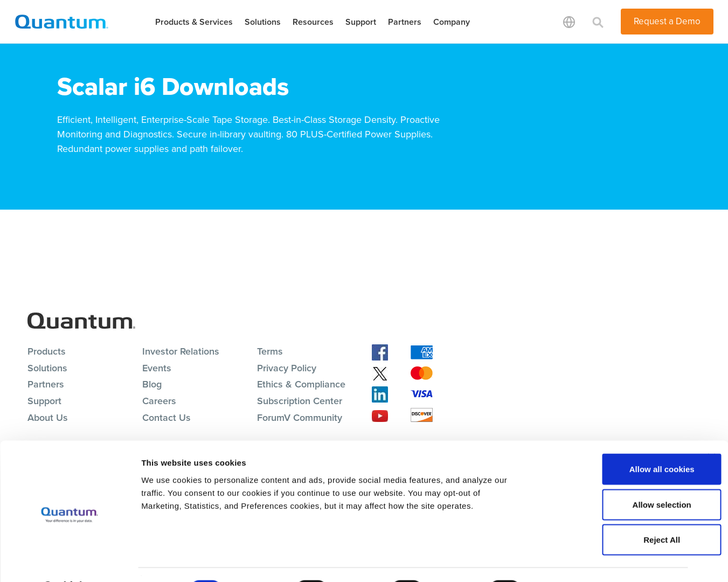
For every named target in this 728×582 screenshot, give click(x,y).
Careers (159, 401)
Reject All (611, 511)
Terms (270, 351)
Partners (405, 22)
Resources (313, 22)
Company (452, 22)
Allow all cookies (611, 441)
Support (361, 22)
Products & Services (194, 22)
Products (47, 351)
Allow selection (610, 476)
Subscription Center (300, 401)
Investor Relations (181, 351)
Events (157, 368)
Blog (152, 384)
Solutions (263, 22)
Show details (566, 561)
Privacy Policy (287, 368)
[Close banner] (711, 429)
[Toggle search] (598, 22)
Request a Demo (667, 21)
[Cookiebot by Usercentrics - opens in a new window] (70, 561)
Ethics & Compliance (301, 384)
